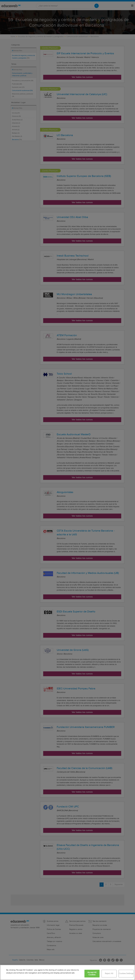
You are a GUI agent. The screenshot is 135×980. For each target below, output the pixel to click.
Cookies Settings (126, 974)
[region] (67, 972)
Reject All (109, 974)
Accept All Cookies (92, 974)
